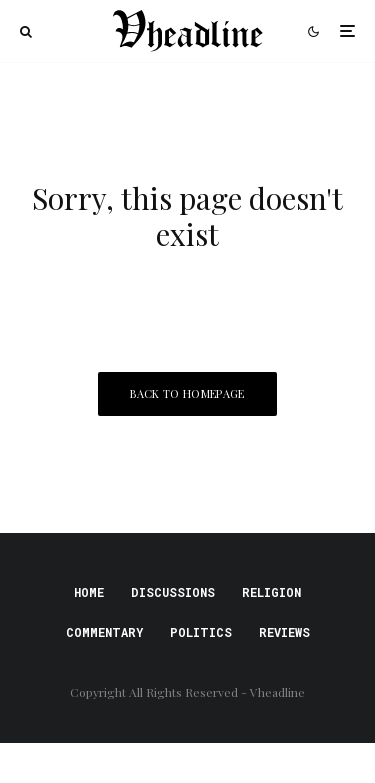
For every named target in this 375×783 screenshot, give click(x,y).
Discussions (173, 592)
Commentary (104, 632)
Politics (201, 632)
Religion (271, 592)
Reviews (284, 632)
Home (89, 592)
